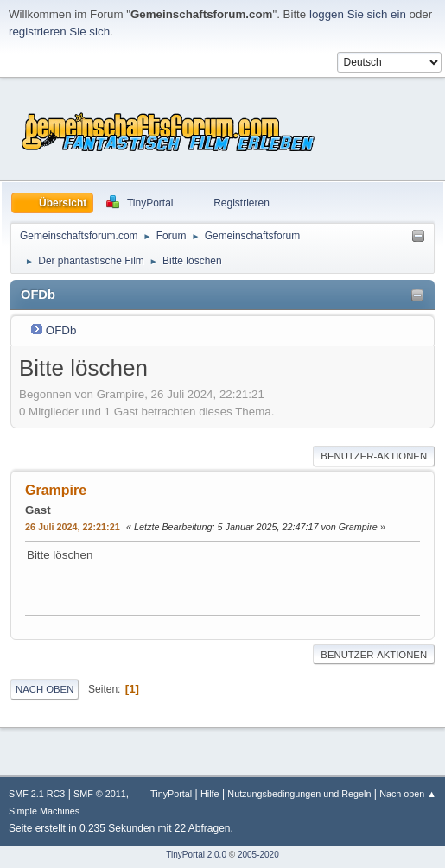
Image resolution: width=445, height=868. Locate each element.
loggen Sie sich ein (358, 14)
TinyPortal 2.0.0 (196, 855)
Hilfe (210, 794)
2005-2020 (258, 855)
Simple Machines (44, 811)
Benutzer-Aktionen (374, 456)
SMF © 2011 (100, 794)
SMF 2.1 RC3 (37, 794)
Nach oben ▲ (408, 794)
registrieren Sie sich (59, 32)
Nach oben (44, 689)
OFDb (61, 330)
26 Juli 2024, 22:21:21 (73, 527)
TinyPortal (171, 794)
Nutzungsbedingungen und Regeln (299, 794)
